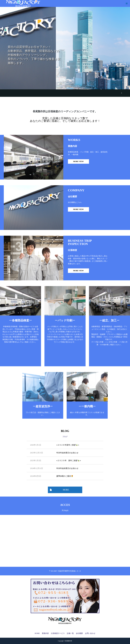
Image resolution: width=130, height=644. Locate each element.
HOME (37, 633)
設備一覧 (70, 633)
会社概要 (79, 633)
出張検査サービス (58, 633)
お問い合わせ (90, 633)
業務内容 (45, 633)
